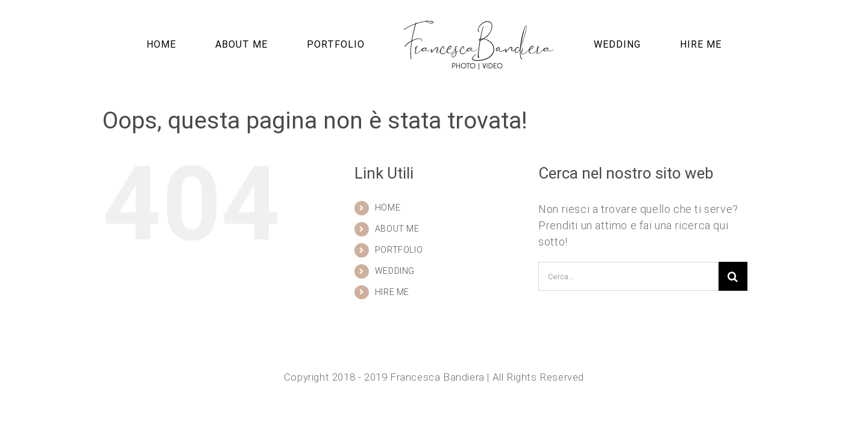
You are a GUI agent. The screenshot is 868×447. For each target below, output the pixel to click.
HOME (388, 208)
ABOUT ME (397, 229)
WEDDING (395, 271)
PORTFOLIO (399, 250)
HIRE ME (392, 292)
